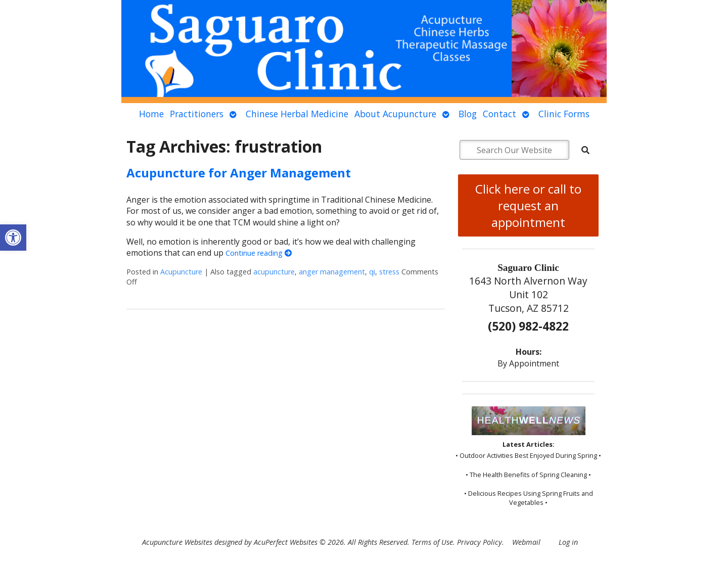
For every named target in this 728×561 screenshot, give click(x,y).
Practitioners (197, 114)
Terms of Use (432, 542)
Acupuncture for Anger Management (239, 173)
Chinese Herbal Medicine (297, 114)
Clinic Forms (564, 114)
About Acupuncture (395, 114)
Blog (468, 114)
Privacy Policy (480, 542)
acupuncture (274, 272)
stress (389, 272)
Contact (499, 114)
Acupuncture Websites (177, 542)
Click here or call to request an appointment (528, 205)
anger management (332, 272)
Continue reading (259, 253)
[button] (13, 238)
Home (151, 114)
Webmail (526, 542)
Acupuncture (181, 272)
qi (372, 272)
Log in (568, 542)
